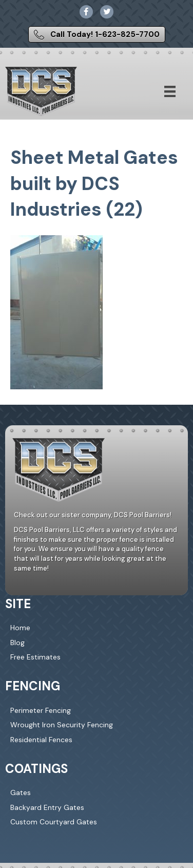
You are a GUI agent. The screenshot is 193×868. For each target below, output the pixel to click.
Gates (21, 792)
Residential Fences (41, 740)
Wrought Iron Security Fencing (62, 725)
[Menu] (170, 91)
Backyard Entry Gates (47, 807)
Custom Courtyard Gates (54, 822)
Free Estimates (35, 657)
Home (20, 628)
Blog (17, 643)
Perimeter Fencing (41, 710)
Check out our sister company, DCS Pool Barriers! (93, 515)
